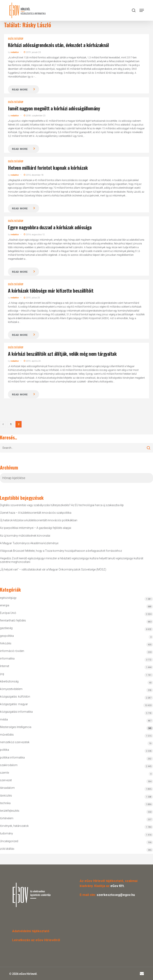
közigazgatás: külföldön (15, 697)
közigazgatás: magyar (14, 704)
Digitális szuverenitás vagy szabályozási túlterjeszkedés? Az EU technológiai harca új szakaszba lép (62, 505)
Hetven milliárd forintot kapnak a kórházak (48, 168)
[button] (142, 10)
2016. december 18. (34, 175)
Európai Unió (8, 613)
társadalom (7, 788)
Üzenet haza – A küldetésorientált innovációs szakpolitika (36, 513)
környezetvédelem (11, 689)
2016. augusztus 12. (34, 235)
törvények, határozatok (14, 826)
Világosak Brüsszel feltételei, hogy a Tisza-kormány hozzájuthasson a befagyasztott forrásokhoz (61, 551)
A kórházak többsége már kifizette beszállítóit (51, 290)
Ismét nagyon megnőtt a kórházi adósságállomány (54, 108)
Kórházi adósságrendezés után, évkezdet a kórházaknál (58, 45)
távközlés (6, 796)
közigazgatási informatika (16, 712)
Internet (5, 666)
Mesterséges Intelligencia (76, 728)
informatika (7, 659)
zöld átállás (7, 849)
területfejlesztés (10, 811)
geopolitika (7, 636)
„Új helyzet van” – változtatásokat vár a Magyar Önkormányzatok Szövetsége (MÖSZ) (53, 569)
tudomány (6, 833)
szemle (4, 773)
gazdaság (6, 628)
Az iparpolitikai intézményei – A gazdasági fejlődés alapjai (36, 528)
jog (2, 674)
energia (5, 605)
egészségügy (16, 39)
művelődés (7, 735)
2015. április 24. (32, 361)
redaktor (15, 52)
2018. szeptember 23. (35, 116)
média (4, 719)
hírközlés (6, 643)
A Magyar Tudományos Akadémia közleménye (29, 543)
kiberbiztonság (9, 681)
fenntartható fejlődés (13, 620)
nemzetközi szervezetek (15, 742)
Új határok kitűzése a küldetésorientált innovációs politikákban (39, 520)
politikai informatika (12, 758)
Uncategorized (9, 841)
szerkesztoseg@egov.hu (116, 895)
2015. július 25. (32, 298)
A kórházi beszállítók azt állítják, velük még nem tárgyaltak (62, 354)
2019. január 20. (32, 52)
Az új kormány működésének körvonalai (25, 536)
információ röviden (12, 651)
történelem (7, 818)
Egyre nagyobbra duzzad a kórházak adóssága (50, 227)
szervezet (6, 780)
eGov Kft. (117, 886)
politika (4, 750)
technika (5, 803)
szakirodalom (9, 765)
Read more (20, 90)
